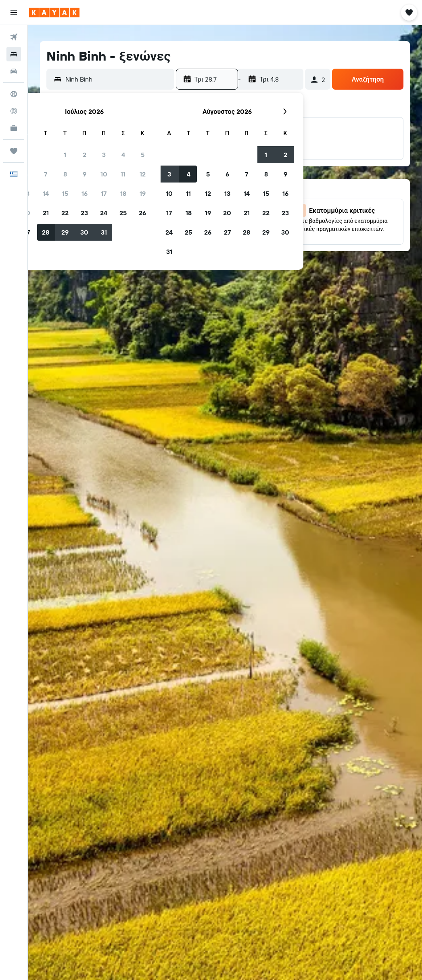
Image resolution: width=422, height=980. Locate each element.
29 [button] (65, 232)
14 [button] (46, 193)
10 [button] (104, 174)
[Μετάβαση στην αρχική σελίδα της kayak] (54, 13)
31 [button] (104, 232)
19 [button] (143, 193)
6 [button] (227, 174)
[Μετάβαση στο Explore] (14, 94)
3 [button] (104, 155)
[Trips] (14, 151)
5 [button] (143, 155)
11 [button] (123, 174)
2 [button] (85, 155)
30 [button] (84, 232)
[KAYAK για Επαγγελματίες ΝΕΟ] (14, 128)
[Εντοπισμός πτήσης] (14, 111)
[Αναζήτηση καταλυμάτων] (14, 54)
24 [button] (104, 213)
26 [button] (142, 213)
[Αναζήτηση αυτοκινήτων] (14, 71)
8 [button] (65, 174)
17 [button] (104, 193)
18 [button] (123, 193)
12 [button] (143, 174)
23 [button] (84, 213)
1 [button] (65, 155)
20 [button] (227, 213)
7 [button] (46, 174)
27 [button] (227, 232)
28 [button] (46, 232)
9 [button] (85, 174)
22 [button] (65, 213)
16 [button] (85, 193)
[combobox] (118, 79)
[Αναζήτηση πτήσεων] (14, 37)
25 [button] (123, 213)
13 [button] (227, 193)
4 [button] (123, 155)
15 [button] (65, 193)
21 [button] (46, 213)
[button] (14, 13)
